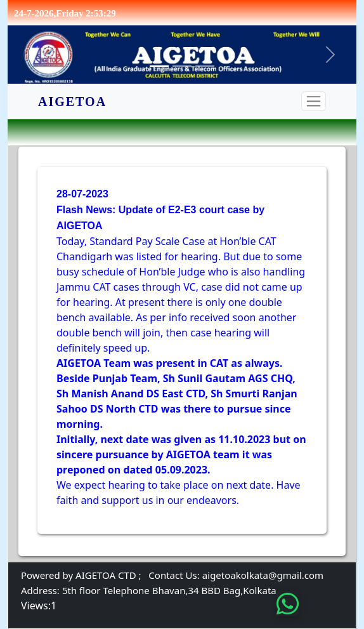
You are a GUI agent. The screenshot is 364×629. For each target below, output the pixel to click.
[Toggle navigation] (314, 101)
